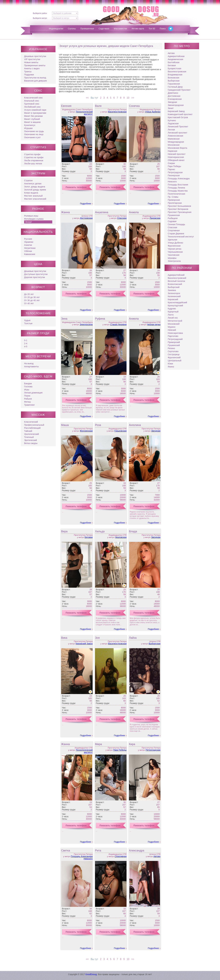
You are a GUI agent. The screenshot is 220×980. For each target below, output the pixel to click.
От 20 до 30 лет (32, 297)
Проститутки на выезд (35, 78)
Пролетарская (175, 203)
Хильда (100, 531)
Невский (172, 330)
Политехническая (176, 194)
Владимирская (175, 75)
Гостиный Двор (175, 87)
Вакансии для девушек (36, 81)
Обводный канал (176, 160)
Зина (64, 319)
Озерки (171, 163)
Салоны (72, 29)
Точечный (29, 437)
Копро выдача (31, 193)
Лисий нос (173, 318)
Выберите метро (40, 18)
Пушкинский (174, 345)
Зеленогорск (174, 293)
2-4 (26, 343)
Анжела (134, 212)
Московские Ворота (177, 148)
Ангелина (135, 425)
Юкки (170, 364)
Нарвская (172, 151)
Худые (27, 320)
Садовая (172, 221)
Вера (64, 531)
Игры (27, 390)
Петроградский (175, 339)
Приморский (174, 342)
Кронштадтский (175, 306)
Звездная (156, 431)
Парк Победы (120, 750)
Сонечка (134, 106)
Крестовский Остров (178, 117)
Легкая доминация (33, 393)
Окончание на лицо (34, 134)
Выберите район (40, 13)
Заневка (172, 290)
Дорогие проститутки (35, 277)
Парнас (171, 169)
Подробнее (85, 204)
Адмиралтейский (176, 275)
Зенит (171, 108)
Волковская (173, 78)
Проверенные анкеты (35, 65)
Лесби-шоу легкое (33, 164)
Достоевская (86, 218)
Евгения (66, 106)
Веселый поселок (176, 281)
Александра (137, 851)
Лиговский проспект (178, 133)
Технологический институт (84, 113)
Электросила (86, 324)
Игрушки (28, 128)
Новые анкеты (31, 62)
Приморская (174, 200)
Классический (31, 422)
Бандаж (28, 383)
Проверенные (87, 29)
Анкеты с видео (32, 68)
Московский (174, 324)
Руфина (100, 319)
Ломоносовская (175, 136)
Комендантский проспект (180, 114)
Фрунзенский (174, 357)
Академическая (175, 59)
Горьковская (120, 431)
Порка (27, 396)
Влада (133, 531)
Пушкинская (174, 215)
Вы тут (94, 98)
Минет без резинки (33, 116)
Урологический (31, 434)
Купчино (172, 120)
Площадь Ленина (176, 188)
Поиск (163, 29)
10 (129, 98)
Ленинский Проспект (178, 127)
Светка (66, 851)
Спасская (122, 218)
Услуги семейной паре (35, 110)
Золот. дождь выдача (35, 187)
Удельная (172, 240)
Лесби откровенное (34, 160)
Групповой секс (32, 104)
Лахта (171, 315)
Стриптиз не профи (34, 157)
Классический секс (33, 98)
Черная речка (154, 324)
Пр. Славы (173, 197)
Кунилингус (30, 125)
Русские (28, 239)
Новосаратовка (175, 333)
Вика (64, 638)
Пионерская (174, 175)
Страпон (28, 181)
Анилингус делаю (33, 184)
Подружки (29, 75)
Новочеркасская (176, 157)
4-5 (26, 346)
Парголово (173, 336)
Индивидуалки (56, 29)
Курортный (173, 312)
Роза (98, 425)
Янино (171, 367)
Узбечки (28, 251)
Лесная (171, 130)
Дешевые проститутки (35, 56)
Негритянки (30, 248)
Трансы (28, 72)
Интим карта (138, 29)
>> (134, 98)
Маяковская (174, 139)
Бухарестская (174, 68)
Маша (65, 425)
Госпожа (28, 387)
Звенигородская (176, 105)
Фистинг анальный (33, 196)
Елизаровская (175, 99)
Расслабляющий (32, 428)
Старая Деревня (118, 324)
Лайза (133, 638)
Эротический (30, 440)
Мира (98, 744)
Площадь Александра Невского (82, 857)
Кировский (173, 299)
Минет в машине (32, 122)
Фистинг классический (35, 199)
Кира (132, 744)
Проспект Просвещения (180, 212)
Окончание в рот (32, 137)
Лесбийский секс (32, 107)
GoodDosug (91, 974)
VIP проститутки (32, 59)
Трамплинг (29, 405)
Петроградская (153, 750)
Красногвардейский (177, 302)
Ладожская (155, 218)
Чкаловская (121, 537)
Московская (174, 145)
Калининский (174, 296)
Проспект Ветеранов (178, 209)
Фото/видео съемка (34, 219)
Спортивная (121, 856)
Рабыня (28, 399)
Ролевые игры (31, 216)
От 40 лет (29, 303)
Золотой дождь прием (35, 190)
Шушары (172, 258)
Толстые (28, 323)
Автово (157, 856)
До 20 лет (29, 294)
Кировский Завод (84, 644)
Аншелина (102, 212)
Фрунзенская (86, 431)
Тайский (28, 431)
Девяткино (173, 93)
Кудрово (172, 309)
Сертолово (173, 351)
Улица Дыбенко (153, 112)
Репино (171, 348)
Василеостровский (177, 278)
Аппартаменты (31, 367)
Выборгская (155, 644)
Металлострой (175, 321)
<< (86, 98)
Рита (98, 851)
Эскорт (28, 222)
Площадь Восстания (178, 185)
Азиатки (28, 245)
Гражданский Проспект (179, 90)
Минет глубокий (32, 119)
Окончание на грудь (34, 131)
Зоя (97, 638)
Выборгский (174, 287)
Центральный (175, 361)
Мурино (172, 327)
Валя (98, 106)
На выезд (29, 363)
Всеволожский (175, 284)
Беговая (89, 537)
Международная (176, 142)
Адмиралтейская (176, 56)
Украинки (29, 242)
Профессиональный (34, 425)
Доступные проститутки (36, 274)
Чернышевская (175, 252)
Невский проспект (177, 154)
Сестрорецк (174, 354)
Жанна (65, 212)
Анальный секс (32, 101)
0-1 (26, 340)
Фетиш (27, 402)
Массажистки (121, 29)
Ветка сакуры (31, 443)
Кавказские (30, 254)
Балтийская (174, 62)
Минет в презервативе (35, 113)
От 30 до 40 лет (32, 300)
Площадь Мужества (178, 191)
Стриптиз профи (32, 154)
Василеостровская (117, 112)
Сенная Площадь (176, 224)
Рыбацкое (173, 218)
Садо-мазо (104, 29)
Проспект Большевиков (179, 206)
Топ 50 (152, 29)
